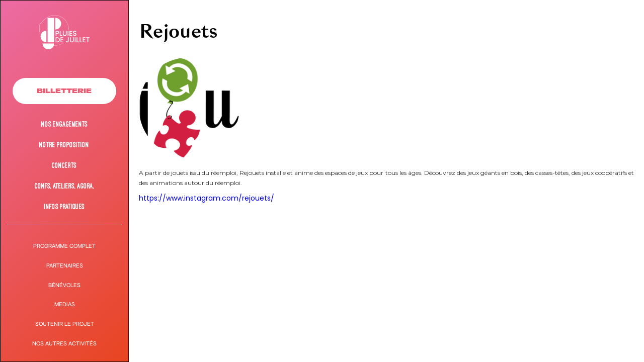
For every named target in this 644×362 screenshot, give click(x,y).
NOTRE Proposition (64, 145)
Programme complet (64, 246)
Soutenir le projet (65, 324)
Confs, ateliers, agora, (64, 186)
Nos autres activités (64, 344)
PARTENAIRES (65, 266)
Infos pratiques (64, 206)
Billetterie (64, 91)
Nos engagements (64, 124)
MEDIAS (65, 304)
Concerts (64, 165)
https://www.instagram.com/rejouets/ (207, 198)
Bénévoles (64, 285)
